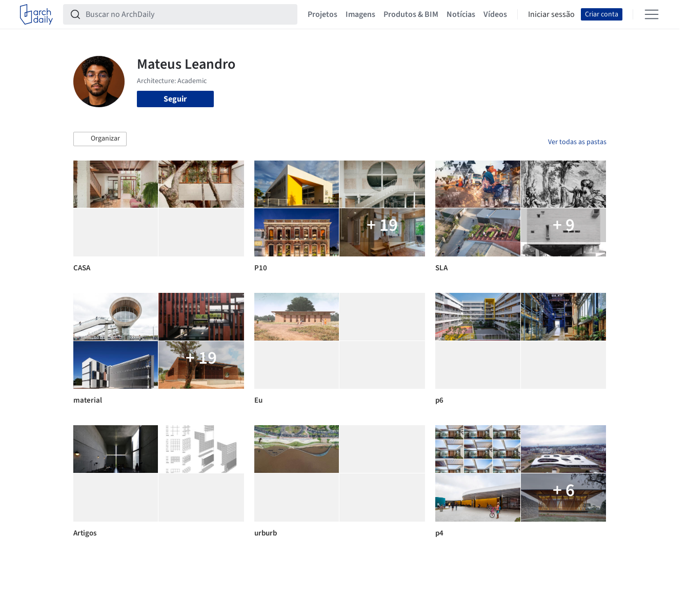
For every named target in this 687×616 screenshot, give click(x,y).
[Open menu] (652, 14)
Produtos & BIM (411, 14)
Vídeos (495, 14)
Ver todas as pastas (577, 142)
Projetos (322, 14)
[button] (100, 139)
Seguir (175, 99)
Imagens (360, 14)
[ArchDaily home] (36, 14)
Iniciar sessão (551, 14)
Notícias (461, 14)
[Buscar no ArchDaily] (188, 14)
